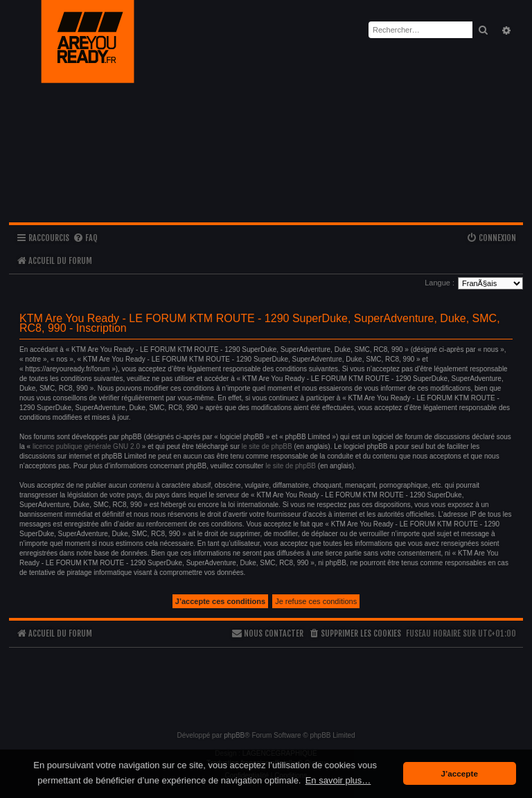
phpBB (234, 735)
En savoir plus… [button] (338, 780)
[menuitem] (85, 239)
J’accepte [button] (460, 773)
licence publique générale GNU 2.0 (86, 446)
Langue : (440, 283)
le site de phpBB (267, 446)
